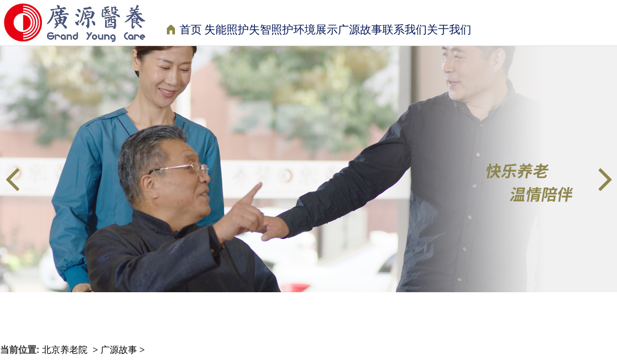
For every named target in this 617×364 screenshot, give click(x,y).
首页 (184, 31)
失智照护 (271, 30)
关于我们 (449, 30)
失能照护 (227, 30)
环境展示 (316, 30)
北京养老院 (66, 350)
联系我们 (405, 30)
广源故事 (360, 30)
